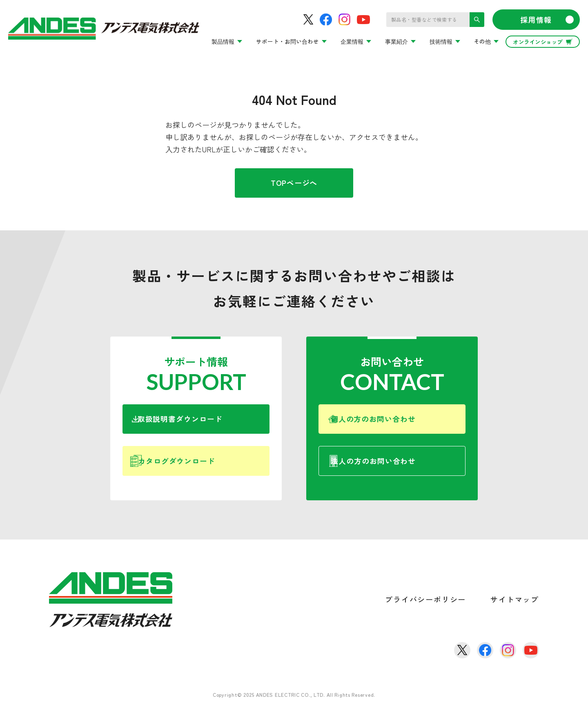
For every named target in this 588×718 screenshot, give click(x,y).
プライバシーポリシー (425, 609)
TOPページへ (294, 183)
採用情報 (547, 20)
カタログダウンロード (202, 468)
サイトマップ (515, 609)
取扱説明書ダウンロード (204, 421)
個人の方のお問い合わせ (401, 421)
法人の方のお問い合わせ (403, 468)
